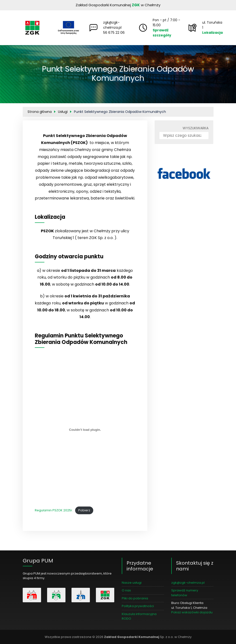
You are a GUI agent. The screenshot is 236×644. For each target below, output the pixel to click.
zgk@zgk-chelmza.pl (112, 25)
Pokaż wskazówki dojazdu (192, 612)
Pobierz (84, 510)
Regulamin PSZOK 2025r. (54, 510)
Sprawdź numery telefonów (185, 593)
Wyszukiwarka (196, 128)
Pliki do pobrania (135, 598)
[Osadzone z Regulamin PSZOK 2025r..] (85, 430)
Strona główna (40, 112)
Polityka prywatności (138, 606)
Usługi (63, 112)
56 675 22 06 (114, 33)
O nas (126, 590)
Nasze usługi (132, 583)
